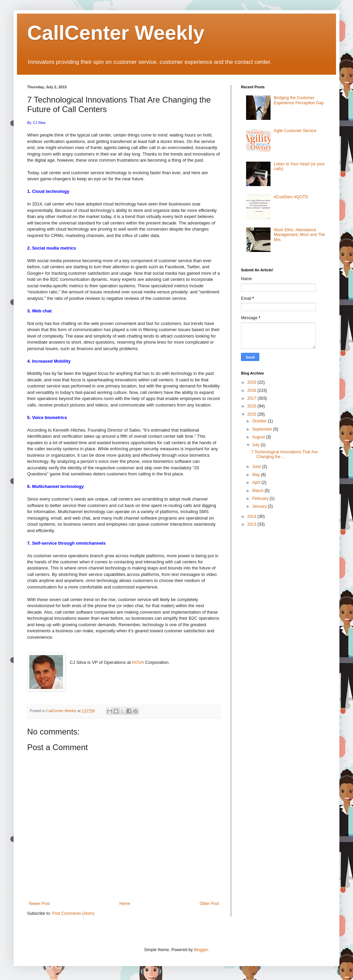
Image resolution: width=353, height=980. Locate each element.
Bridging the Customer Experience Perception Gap (299, 100)
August (259, 437)
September (263, 429)
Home (125, 904)
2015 (253, 414)
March (258, 491)
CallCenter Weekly (116, 33)
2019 (253, 382)
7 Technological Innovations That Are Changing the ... (284, 454)
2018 (253, 391)
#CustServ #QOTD (291, 197)
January (260, 506)
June (257, 467)
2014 (253, 516)
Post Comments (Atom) (73, 913)
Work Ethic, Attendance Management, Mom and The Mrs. (300, 235)
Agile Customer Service (295, 131)
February (261, 498)
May (257, 475)
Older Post (209, 904)
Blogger (201, 950)
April (257, 483)
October (260, 421)
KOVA (138, 662)
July (256, 445)
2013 (253, 524)
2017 (253, 398)
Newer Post (39, 904)
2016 (253, 406)
